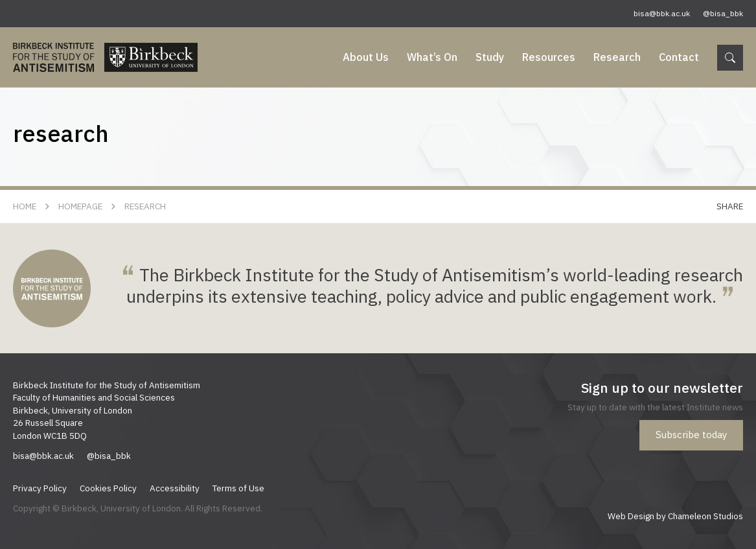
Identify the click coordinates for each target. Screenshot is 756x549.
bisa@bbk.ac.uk (662, 13)
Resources (549, 57)
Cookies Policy (108, 488)
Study (490, 57)
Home (25, 206)
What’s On (432, 57)
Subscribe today (691, 435)
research (145, 206)
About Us (366, 57)
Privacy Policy (40, 488)
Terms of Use (238, 488)
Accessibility (175, 488)
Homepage (80, 206)
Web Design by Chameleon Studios (675, 516)
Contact (679, 57)
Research (617, 57)
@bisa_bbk (723, 13)
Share (730, 206)
